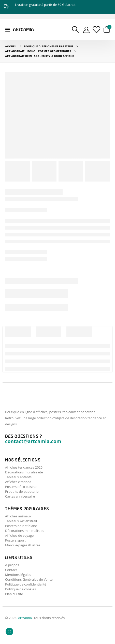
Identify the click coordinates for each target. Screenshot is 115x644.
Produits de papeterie (22, 491)
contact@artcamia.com (33, 441)
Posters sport (15, 540)
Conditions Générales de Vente (29, 579)
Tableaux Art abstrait (21, 521)
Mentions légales (18, 575)
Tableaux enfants (18, 477)
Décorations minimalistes (25, 531)
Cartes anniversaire (20, 496)
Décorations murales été (24, 472)
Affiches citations (18, 482)
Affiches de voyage (19, 535)
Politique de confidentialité (26, 584)
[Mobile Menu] (9, 29)
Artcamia (25, 618)
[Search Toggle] (75, 29)
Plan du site (14, 594)
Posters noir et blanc (21, 526)
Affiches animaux (18, 516)
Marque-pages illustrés (23, 545)
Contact (11, 570)
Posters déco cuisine (21, 487)
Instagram (9, 632)
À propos (12, 565)
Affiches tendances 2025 (24, 467)
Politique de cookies (20, 589)
